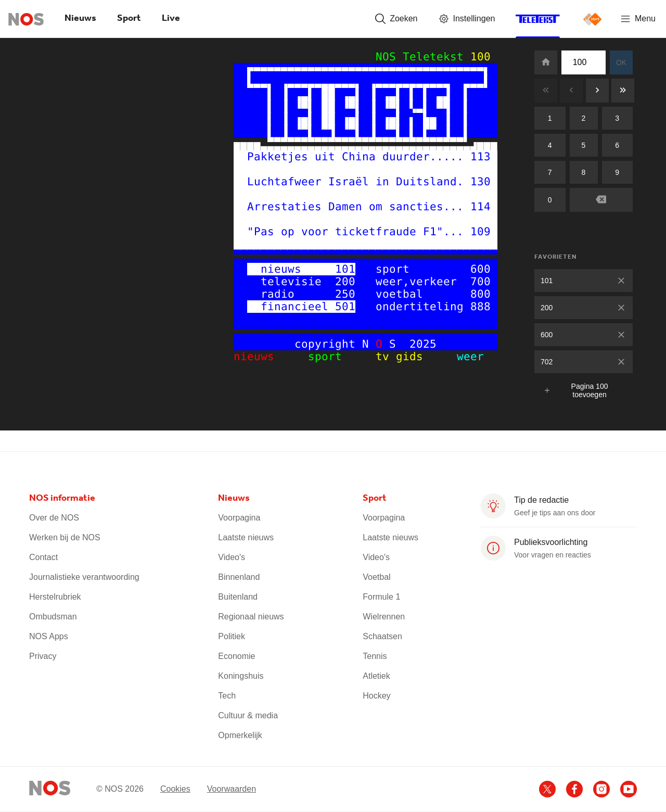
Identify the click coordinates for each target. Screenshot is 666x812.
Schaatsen (382, 636)
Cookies (175, 789)
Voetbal (376, 577)
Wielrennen (384, 617)
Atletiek (376, 676)
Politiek (232, 636)
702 (547, 362)
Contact (43, 557)
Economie (236, 656)
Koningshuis (241, 676)
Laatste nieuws (246, 537)
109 (481, 232)
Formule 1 (381, 597)
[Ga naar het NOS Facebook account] (574, 789)
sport (335, 357)
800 (481, 294)
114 (481, 207)
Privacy (43, 656)
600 (547, 335)
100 (481, 57)
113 (481, 157)
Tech (227, 696)
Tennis (375, 656)
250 (345, 294)
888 (481, 307)
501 (345, 307)
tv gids (403, 357)
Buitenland (238, 597)
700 (481, 282)
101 (547, 281)
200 (547, 308)
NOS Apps (49, 636)
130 (481, 182)
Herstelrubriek (55, 597)
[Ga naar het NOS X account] (547, 789)
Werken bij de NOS (65, 537)
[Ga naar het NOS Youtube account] (629, 789)
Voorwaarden (232, 789)
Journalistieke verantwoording (84, 577)
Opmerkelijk (240, 735)
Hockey (376, 696)
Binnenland (239, 577)
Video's (232, 557)
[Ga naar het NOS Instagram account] (601, 789)
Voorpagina (239, 518)
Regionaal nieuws (251, 617)
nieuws (264, 357)
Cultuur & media (248, 715)
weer (460, 357)
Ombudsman (53, 617)
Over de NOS (54, 518)
